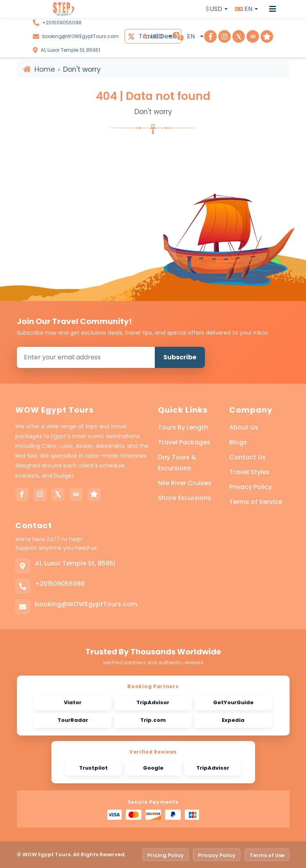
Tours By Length (183, 427)
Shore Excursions (185, 498)
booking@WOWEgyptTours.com (81, 36)
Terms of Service (256, 502)
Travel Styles (249, 472)
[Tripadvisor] (76, 495)
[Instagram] (40, 495)
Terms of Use (267, 855)
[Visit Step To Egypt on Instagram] (225, 36)
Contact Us (247, 457)
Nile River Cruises (185, 483)
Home (39, 69)
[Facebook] (22, 495)
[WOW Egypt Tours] (49, 9)
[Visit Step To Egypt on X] (239, 36)
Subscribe (180, 357)
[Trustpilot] (94, 495)
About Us (244, 427)
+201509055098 (62, 23)
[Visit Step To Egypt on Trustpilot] (267, 36)
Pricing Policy (166, 855)
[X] (58, 495)
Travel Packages (184, 442)
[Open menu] (273, 9)
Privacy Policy (251, 487)
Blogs (238, 442)
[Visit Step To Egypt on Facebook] (210, 36)
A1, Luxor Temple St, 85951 (71, 50)
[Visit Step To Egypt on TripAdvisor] (253, 36)
